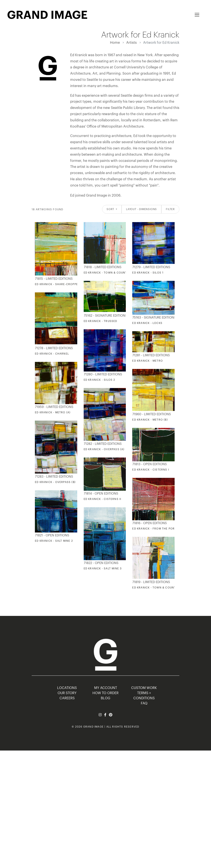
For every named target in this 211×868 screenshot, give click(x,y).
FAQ (144, 703)
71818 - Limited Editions (103, 267)
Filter (170, 209)
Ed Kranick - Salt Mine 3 (103, 569)
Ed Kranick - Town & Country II (157, 588)
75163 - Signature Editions (152, 318)
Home (115, 43)
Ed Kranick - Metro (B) (150, 420)
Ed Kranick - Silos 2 (100, 380)
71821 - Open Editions (52, 535)
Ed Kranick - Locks (147, 323)
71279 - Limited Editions (151, 267)
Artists (132, 43)
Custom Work (144, 688)
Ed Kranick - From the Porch (156, 529)
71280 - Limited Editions (103, 374)
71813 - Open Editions (149, 464)
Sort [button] (111, 209)
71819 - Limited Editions (151, 582)
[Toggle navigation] (197, 15)
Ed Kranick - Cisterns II (103, 499)
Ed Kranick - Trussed (100, 321)
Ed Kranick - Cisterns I (151, 470)
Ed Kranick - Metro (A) (53, 412)
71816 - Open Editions (149, 523)
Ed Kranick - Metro (148, 361)
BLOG (105, 698)
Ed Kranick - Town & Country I (108, 273)
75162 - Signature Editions (104, 316)
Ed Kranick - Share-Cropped (57, 284)
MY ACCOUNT (106, 688)
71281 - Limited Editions (151, 355)
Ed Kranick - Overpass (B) (55, 482)
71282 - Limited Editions (103, 444)
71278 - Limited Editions (54, 348)
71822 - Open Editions (101, 563)
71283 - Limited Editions (54, 477)
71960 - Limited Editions (152, 414)
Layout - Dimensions (141, 209)
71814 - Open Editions (101, 494)
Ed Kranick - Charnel (52, 354)
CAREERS (67, 698)
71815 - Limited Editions (54, 279)
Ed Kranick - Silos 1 (148, 273)
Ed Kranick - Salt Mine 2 (54, 541)
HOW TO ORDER (105, 693)
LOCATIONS (67, 688)
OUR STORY (67, 693)
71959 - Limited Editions (54, 407)
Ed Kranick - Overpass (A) (104, 449)
